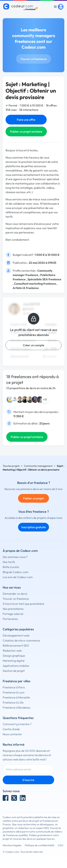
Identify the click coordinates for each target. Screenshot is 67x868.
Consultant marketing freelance (35, 284)
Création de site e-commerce (21, 640)
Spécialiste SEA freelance (44, 279)
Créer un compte (34, 345)
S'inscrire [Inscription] (28, 780)
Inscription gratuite (34, 527)
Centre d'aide (11, 729)
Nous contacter (12, 734)
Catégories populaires (18, 629)
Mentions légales (12, 845)
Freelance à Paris (14, 687)
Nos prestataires (13, 609)
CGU (60, 845)
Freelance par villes (17, 681)
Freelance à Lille (13, 702)
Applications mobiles (16, 666)
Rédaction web (12, 651)
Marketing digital (14, 661)
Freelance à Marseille (16, 697)
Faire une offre (26, 120)
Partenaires (10, 619)
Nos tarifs (9, 562)
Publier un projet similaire (26, 132)
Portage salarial (13, 614)
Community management (38, 466)
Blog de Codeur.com (16, 572)
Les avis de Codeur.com (18, 577)
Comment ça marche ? (17, 724)
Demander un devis (15, 594)
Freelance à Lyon (14, 692)
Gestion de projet (14, 671)
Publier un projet (33, 498)
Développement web (16, 635)
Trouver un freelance (33, 59)
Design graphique (14, 656)
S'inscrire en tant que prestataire (23, 604)
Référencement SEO (16, 646)
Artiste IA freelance (26, 288)
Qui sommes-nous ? (15, 557)
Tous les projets (11, 466)
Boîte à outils (11, 567)
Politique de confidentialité (40, 845)
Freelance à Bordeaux (17, 707)
